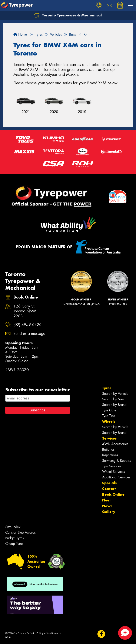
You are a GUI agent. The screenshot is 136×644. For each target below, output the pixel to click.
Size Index (13, 527)
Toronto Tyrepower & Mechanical (68, 15)
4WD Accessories (115, 444)
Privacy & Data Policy (30, 633)
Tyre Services (112, 466)
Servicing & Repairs (116, 461)
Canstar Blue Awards (20, 533)
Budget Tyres (14, 538)
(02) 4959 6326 (27, 325)
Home (20, 34)
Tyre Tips (109, 416)
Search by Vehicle (115, 394)
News (107, 506)
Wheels (109, 421)
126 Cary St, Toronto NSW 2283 (25, 311)
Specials (109, 483)
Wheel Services (113, 472)
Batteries (108, 449)
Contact (109, 489)
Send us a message (29, 334)
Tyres (107, 388)
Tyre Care (109, 410)
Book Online (113, 494)
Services (109, 438)
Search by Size (113, 399)
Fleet (106, 500)
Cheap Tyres (14, 544)
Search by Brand (114, 405)
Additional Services (116, 477)
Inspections (110, 455)
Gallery (109, 512)
